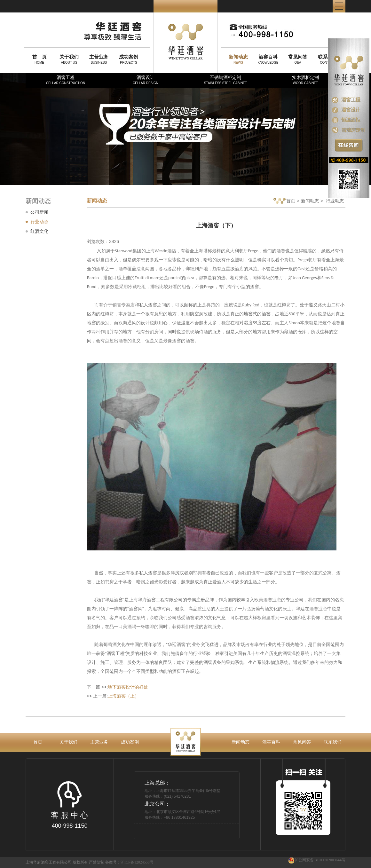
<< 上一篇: (113, 696)
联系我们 (333, 742)
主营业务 (99, 742)
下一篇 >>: (117, 687)
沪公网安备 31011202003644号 (317, 860)
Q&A (298, 59)
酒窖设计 (146, 80)
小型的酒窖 (248, 287)
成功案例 (130, 742)
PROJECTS (129, 59)
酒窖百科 (271, 742)
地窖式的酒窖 (257, 314)
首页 (284, 201)
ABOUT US (69, 59)
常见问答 (302, 742)
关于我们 (68, 742)
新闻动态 (310, 201)
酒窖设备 (212, 662)
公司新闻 (39, 212)
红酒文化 (39, 231)
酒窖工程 (66, 80)
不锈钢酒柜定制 (225, 80)
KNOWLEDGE (268, 59)
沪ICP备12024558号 (137, 862)
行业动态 (39, 222)
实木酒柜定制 (305, 80)
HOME (39, 59)
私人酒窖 (148, 305)
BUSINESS (99, 59)
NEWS (238, 59)
